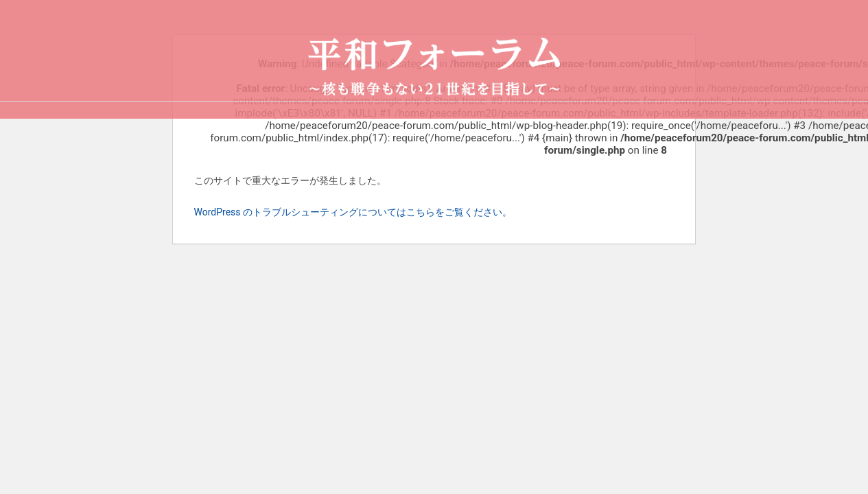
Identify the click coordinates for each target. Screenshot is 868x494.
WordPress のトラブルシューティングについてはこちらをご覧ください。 (353, 212)
